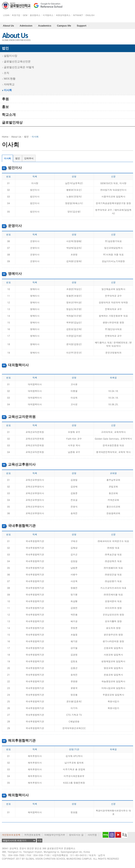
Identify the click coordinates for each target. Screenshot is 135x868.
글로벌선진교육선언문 (17, 62)
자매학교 (9, 84)
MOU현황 (10, 79)
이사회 (8, 90)
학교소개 (9, 115)
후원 (5, 99)
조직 (7, 73)
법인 (5, 48)
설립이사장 (11, 56)
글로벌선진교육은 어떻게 (19, 67)
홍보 (5, 107)
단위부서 (29, 158)
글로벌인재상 (12, 123)
